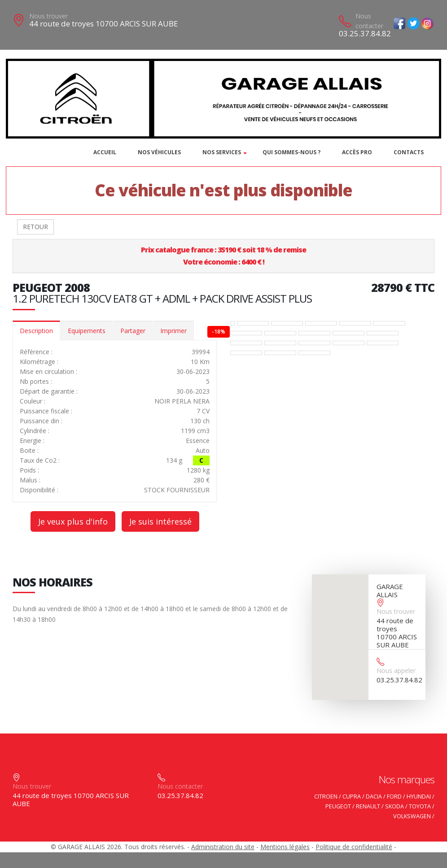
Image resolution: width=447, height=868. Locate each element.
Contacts (409, 152)
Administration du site (223, 847)
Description (36, 331)
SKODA (394, 806)
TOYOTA (420, 806)
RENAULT (368, 806)
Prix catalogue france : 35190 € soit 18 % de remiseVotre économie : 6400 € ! (223, 256)
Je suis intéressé (160, 521)
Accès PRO (357, 152)
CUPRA (352, 796)
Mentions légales (285, 847)
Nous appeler (396, 671)
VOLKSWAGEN (412, 816)
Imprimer (173, 331)
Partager (133, 331)
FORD (394, 796)
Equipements (87, 331)
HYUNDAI (419, 796)
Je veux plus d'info (73, 521)
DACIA (374, 796)
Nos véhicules (159, 152)
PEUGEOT (338, 806)
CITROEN (326, 796)
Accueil (105, 152)
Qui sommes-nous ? (291, 152)
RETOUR (35, 227)
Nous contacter (369, 21)
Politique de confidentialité (354, 847)
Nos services (222, 152)
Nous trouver (48, 16)
